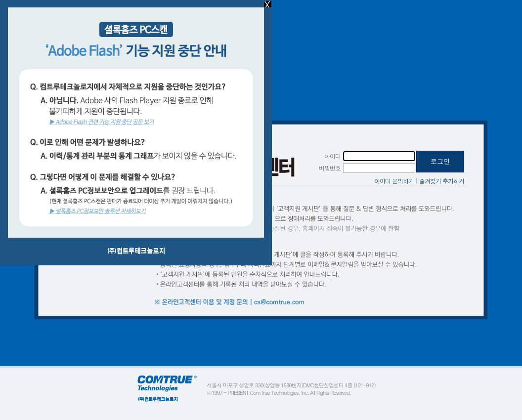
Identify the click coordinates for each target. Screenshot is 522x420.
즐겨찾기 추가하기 (442, 181)
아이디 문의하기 (394, 181)
